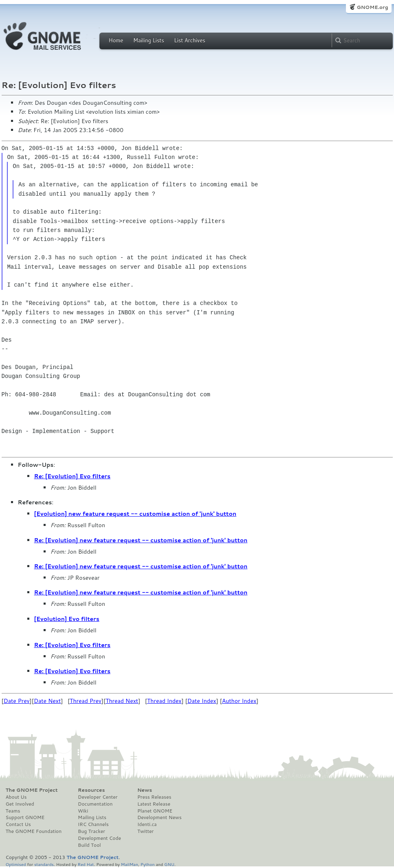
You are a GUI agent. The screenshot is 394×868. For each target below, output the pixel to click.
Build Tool (89, 845)
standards (44, 864)
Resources (91, 790)
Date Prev (17, 701)
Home (116, 40)
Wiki (83, 811)
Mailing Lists (149, 40)
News (145, 790)
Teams (13, 811)
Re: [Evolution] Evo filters (73, 476)
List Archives (189, 40)
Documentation (95, 804)
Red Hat (86, 864)
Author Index (239, 701)
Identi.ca (147, 824)
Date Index (202, 701)
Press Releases (154, 797)
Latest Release (154, 804)
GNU (169, 864)
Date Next (47, 701)
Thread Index (164, 701)
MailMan (130, 864)
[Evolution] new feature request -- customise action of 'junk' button (135, 514)
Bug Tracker (91, 831)
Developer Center (98, 797)
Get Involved (20, 804)
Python (148, 864)
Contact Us (18, 824)
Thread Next (122, 701)
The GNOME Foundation (34, 831)
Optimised (16, 864)
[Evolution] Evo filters (67, 619)
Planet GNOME (155, 811)
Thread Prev (86, 701)
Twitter (145, 831)
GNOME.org (372, 7)
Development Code (99, 838)
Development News (160, 817)
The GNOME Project (32, 790)
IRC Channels (93, 824)
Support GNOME (25, 817)
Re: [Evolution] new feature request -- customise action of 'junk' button (141, 540)
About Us (16, 797)
